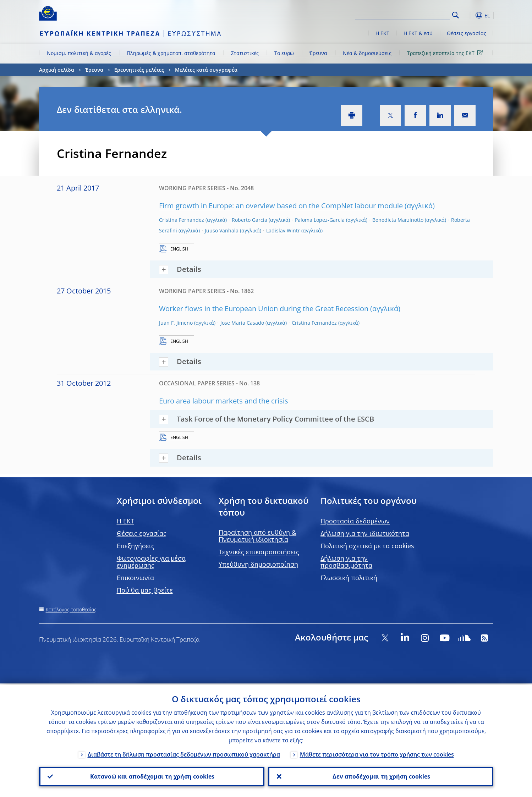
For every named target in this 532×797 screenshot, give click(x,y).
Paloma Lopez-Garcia (320, 220)
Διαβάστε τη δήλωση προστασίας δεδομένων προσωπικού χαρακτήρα (184, 753)
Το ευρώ (284, 53)
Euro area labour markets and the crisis (224, 401)
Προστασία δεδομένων (355, 521)
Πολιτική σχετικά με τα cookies (367, 546)
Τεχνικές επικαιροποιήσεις (259, 552)
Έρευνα (318, 53)
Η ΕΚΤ (382, 33)
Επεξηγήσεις (136, 546)
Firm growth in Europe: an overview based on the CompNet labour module (281, 206)
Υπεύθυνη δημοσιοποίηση (258, 564)
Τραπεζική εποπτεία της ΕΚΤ (446, 53)
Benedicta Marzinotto (398, 220)
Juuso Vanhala (222, 230)
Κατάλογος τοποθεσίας (71, 609)
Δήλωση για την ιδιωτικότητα (365, 533)
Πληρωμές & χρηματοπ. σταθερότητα (171, 53)
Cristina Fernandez (182, 220)
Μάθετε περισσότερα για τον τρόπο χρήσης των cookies (377, 753)
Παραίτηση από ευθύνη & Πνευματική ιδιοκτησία (257, 536)
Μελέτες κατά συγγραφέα (206, 70)
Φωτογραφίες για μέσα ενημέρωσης (151, 562)
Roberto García (249, 220)
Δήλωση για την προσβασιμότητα (346, 562)
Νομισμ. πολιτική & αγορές (79, 53)
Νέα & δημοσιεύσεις (367, 53)
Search (456, 15)
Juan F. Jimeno (176, 323)
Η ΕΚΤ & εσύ (418, 33)
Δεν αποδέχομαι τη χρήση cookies (381, 776)
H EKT (125, 521)
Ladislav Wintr (283, 230)
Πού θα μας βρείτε (145, 590)
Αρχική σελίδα (57, 70)
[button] (468, 15)
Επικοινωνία (135, 578)
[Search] (414, 14)
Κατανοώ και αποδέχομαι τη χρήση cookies (152, 776)
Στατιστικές (245, 53)
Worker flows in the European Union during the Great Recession (264, 309)
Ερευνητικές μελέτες (139, 70)
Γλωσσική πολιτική (349, 578)
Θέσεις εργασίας (467, 33)
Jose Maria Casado (242, 323)
